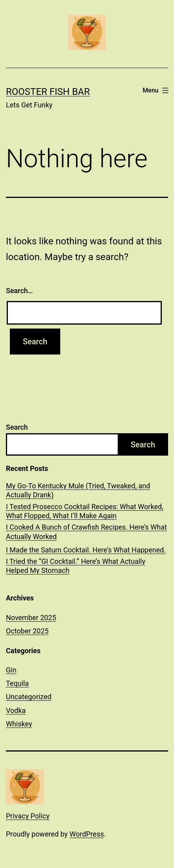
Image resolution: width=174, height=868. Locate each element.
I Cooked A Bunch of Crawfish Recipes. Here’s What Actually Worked (86, 532)
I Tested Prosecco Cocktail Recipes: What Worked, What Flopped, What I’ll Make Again (85, 511)
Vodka (16, 710)
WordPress (87, 834)
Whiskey (19, 724)
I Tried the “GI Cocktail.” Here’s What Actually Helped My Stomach (76, 566)
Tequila (17, 683)
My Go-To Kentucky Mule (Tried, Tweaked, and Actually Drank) (78, 490)
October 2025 (27, 631)
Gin (11, 670)
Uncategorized (29, 697)
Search (17, 427)
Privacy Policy (28, 816)
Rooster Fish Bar (48, 92)
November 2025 (31, 618)
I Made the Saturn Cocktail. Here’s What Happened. (86, 550)
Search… (19, 291)
